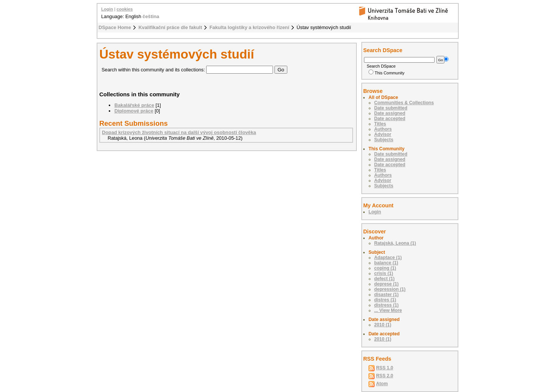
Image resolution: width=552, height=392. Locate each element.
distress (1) (386, 305)
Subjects (384, 140)
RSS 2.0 (385, 376)
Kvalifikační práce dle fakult (170, 27)
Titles (380, 124)
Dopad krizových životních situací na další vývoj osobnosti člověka (179, 132)
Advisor (383, 134)
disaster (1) (386, 295)
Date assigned (390, 113)
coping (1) (385, 268)
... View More (388, 310)
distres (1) (385, 300)
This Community (386, 73)
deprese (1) (386, 284)
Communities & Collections (404, 103)
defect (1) (384, 279)
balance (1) (386, 263)
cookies (125, 9)
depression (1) (390, 289)
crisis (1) (384, 273)
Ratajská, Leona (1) (395, 243)
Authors (383, 129)
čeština (151, 16)
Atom (382, 384)
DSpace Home (115, 27)
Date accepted (390, 119)
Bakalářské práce (134, 105)
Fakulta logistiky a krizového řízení (249, 27)
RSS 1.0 (385, 368)
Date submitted (391, 108)
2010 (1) (383, 325)
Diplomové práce (134, 111)
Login (107, 9)
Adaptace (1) (388, 258)
